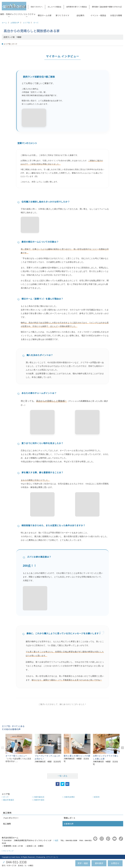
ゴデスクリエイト (52, 857)
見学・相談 (83, 863)
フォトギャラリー (11, 818)
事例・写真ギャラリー (9, 15)
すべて (6, 797)
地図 (56, 840)
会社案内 (80, 15)
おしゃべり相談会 (54, 7)
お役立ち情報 (116, 15)
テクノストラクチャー (27, 15)
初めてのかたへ (37, 7)
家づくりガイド (62, 15)
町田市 (97, 797)
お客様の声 (69, 824)
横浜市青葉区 (9, 800)
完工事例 (7, 824)
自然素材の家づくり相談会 (77, 7)
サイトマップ (8, 851)
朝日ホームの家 (45, 15)
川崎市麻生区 (39, 797)
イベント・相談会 (98, 15)
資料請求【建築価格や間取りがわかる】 (107, 7)
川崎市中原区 (39, 800)
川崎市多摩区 (69, 797)
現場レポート (70, 818)
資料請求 (99, 863)
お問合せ (115, 863)
